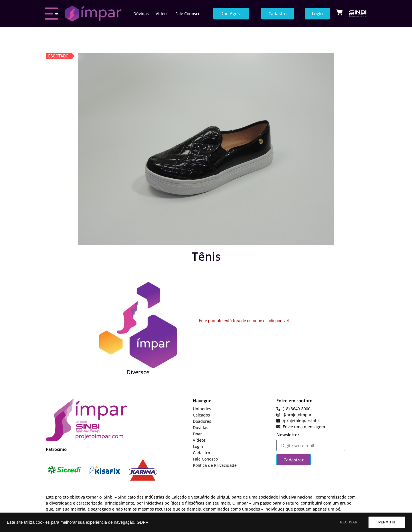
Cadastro (201, 453)
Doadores (202, 421)
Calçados (201, 415)
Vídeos (162, 14)
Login (198, 446)
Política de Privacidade (215, 465)
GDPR (142, 522)
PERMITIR (387, 522)
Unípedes (202, 409)
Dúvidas (141, 14)
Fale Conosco (188, 14)
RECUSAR (349, 522)
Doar (197, 434)
